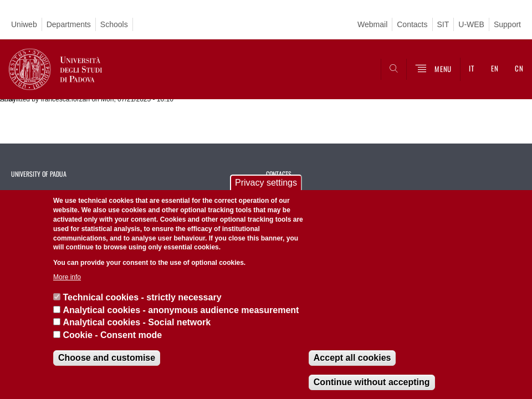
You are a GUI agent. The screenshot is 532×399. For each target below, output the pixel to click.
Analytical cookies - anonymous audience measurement (181, 310)
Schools (114, 24)
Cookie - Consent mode (112, 335)
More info (67, 277)
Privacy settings (266, 183)
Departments (69, 24)
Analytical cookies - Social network (137, 322)
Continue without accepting (372, 382)
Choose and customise (107, 358)
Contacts (412, 24)
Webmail (372, 24)
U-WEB (471, 24)
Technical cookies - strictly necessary (142, 297)
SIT (443, 24)
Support (507, 24)
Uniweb (24, 24)
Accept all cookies (352, 358)
